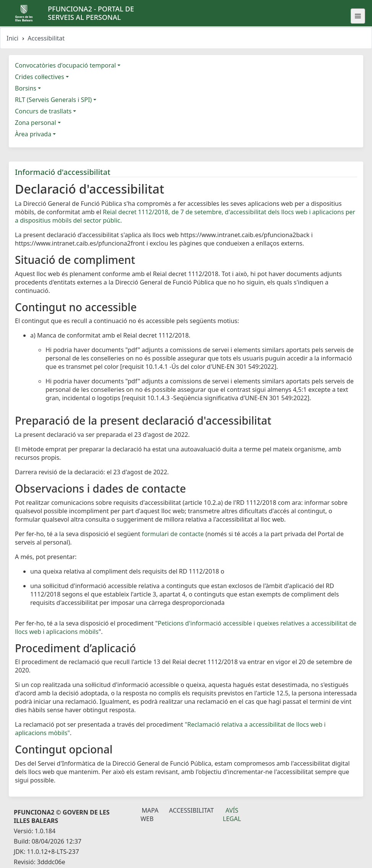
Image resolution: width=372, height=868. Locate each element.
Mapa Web (149, 815)
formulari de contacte (173, 534)
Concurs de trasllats (43, 111)
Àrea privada (33, 134)
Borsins (26, 88)
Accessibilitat (191, 810)
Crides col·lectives (40, 77)
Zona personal (36, 123)
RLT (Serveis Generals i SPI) (53, 100)
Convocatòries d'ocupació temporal (65, 65)
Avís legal (232, 815)
